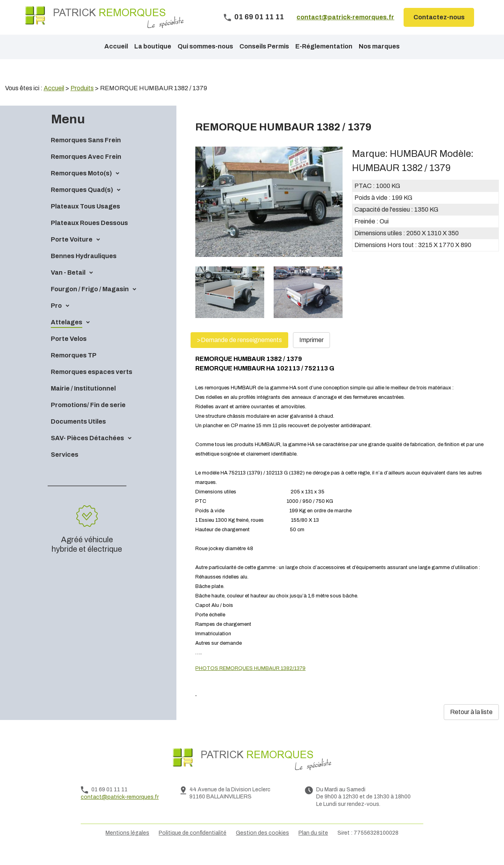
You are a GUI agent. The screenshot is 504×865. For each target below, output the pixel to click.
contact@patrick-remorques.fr (345, 17)
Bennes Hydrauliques (84, 269)
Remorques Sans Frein (86, 153)
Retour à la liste (471, 725)
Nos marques (379, 46)
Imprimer (311, 353)
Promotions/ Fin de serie (88, 418)
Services (65, 468)
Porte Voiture (72, 253)
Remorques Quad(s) (82, 203)
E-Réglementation (324, 46)
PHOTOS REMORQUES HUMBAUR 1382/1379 (250, 682)
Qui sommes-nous (205, 46)
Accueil (116, 46)
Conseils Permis (264, 46)
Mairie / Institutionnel (83, 402)
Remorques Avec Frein (86, 170)
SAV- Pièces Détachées (87, 451)
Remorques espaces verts (92, 385)
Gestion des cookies (262, 846)
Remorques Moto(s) (81, 187)
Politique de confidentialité (193, 846)
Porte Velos (69, 352)
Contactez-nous (439, 17)
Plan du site (313, 846)
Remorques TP (74, 369)
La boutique (153, 46)
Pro (56, 319)
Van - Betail (68, 286)
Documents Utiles (78, 435)
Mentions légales (127, 846)
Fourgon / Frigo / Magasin (90, 302)
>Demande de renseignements (239, 353)
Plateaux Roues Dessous (89, 236)
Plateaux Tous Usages (85, 220)
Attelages (67, 336)
